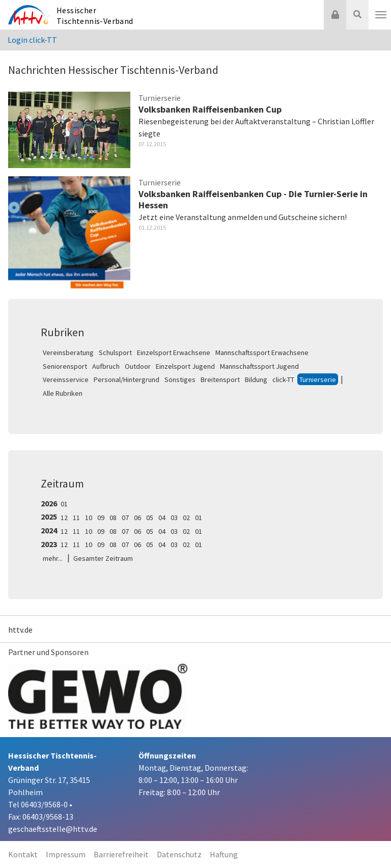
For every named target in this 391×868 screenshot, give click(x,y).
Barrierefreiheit (121, 854)
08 (113, 518)
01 (64, 504)
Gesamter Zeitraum (103, 558)
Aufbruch (106, 366)
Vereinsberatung (68, 352)
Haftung (224, 854)
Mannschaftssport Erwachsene (262, 352)
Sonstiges (180, 379)
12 (64, 518)
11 (76, 518)
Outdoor (138, 366)
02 (186, 518)
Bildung (256, 379)
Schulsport (115, 352)
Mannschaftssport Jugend (259, 366)
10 (89, 518)
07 (125, 518)
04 (162, 518)
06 (137, 518)
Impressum (66, 854)
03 (174, 518)
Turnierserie (318, 379)
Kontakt (23, 854)
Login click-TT (32, 40)
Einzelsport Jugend (185, 366)
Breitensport (220, 379)
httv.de (20, 630)
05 (150, 518)
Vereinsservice (66, 379)
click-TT (283, 379)
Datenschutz (179, 854)
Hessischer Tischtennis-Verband (95, 16)
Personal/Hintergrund (127, 379)
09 (101, 518)
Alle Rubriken (63, 393)
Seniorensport (65, 366)
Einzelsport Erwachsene (174, 352)
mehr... (53, 558)
